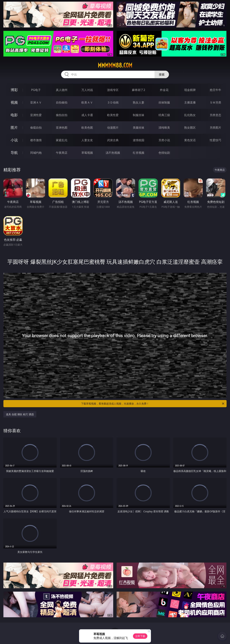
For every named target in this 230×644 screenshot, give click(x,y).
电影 (14, 115)
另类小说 (164, 140)
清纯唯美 (164, 128)
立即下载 (140, 636)
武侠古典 (113, 140)
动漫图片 (113, 128)
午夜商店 (62, 153)
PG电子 (36, 90)
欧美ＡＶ (87, 102)
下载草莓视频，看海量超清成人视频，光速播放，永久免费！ (153, 404)
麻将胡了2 (138, 90)
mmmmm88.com (115, 65)
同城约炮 (36, 153)
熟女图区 (190, 128)
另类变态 (215, 115)
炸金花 (164, 90)
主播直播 (190, 102)
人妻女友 (87, 140)
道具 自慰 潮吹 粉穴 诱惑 (20, 414)
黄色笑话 (190, 140)
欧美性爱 (113, 115)
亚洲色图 (62, 128)
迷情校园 (139, 140)
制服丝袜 (139, 115)
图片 (14, 127)
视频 (14, 102)
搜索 (162, 74)
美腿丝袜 (139, 128)
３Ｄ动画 (113, 102)
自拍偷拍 (62, 102)
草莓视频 (87, 153)
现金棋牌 (190, 90)
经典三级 (164, 115)
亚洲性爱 (36, 115)
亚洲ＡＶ (36, 102)
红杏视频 (139, 153)
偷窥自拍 (36, 128)
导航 (14, 153)
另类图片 (215, 128)
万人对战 (87, 90)
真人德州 (62, 90)
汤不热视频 (113, 153)
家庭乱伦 (62, 140)
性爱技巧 (215, 140)
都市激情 (36, 140)
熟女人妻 (139, 102)
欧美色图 (87, 128)
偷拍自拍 (62, 115)
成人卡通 (87, 115)
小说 (14, 140)
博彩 (14, 90)
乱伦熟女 (190, 115)
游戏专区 (113, 90)
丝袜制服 (164, 102)
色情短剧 (164, 153)
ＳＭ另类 (215, 102)
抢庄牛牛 (215, 90)
